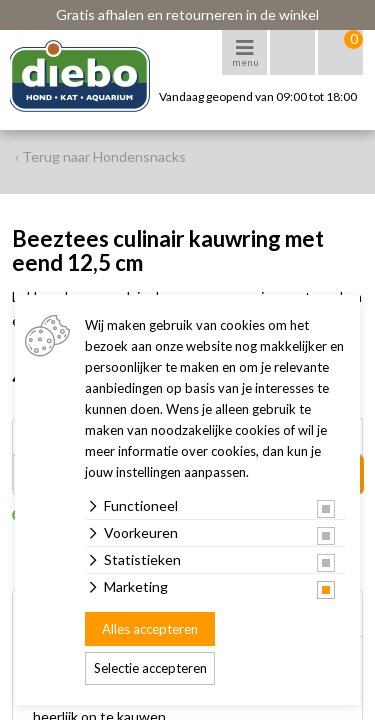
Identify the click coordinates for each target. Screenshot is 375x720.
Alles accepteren (150, 629)
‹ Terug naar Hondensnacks (100, 156)
